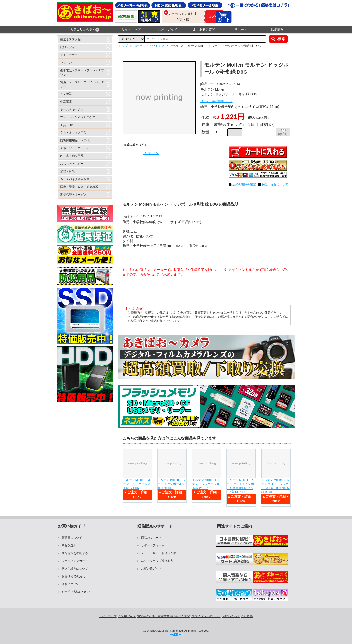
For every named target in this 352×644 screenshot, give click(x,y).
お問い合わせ (231, 616)
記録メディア (69, 47)
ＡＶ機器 (66, 94)
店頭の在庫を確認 (244, 184)
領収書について (72, 538)
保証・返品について (275, 184)
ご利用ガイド (168, 30)
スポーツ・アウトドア (75, 148)
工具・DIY (67, 125)
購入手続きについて (75, 569)
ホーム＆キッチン (72, 109)
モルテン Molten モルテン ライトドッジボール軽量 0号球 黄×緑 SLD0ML (276, 486)
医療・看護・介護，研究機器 (79, 187)
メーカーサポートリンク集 (159, 553)
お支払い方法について (76, 592)
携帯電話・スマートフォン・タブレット (82, 72)
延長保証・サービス (73, 195)
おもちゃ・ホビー (72, 164)
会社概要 (247, 616)
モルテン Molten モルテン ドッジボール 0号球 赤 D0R (137, 484)
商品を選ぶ (69, 545)
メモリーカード (70, 55)
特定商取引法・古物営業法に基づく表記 (163, 616)
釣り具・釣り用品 (72, 156)
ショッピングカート (75, 561)
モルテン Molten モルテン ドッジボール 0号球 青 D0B (172, 484)
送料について (70, 584)
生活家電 (66, 102)
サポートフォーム (153, 545)
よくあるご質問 (204, 30)
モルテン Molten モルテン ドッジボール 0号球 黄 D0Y (206, 484)
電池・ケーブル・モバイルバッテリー (82, 84)
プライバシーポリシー (206, 616)
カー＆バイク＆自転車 (75, 179)
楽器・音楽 (67, 171)
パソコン (66, 63)
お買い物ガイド (151, 569)
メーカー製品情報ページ (217, 101)
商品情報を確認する (75, 553)
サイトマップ (131, 30)
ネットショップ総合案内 (157, 561)
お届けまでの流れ (73, 576)
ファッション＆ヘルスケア (78, 117)
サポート (241, 30)
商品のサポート (151, 538)
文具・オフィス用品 (73, 133)
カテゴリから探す (85, 30)
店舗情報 (277, 30)
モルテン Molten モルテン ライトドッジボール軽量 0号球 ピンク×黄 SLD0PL (241, 486)
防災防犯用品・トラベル (76, 140)
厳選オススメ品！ (72, 39)
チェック (151, 153)
